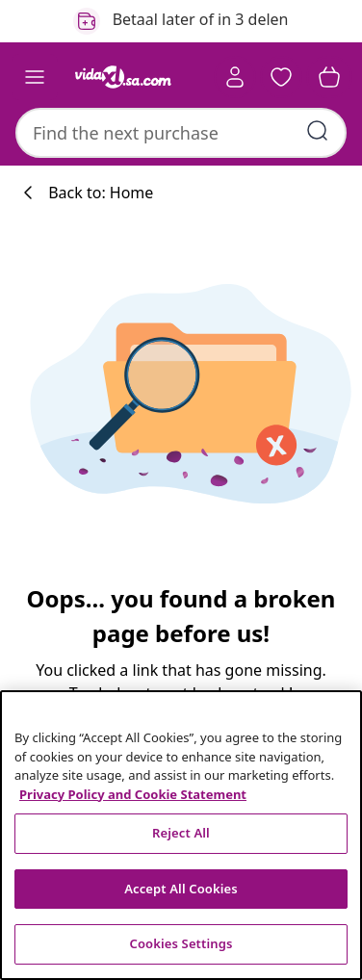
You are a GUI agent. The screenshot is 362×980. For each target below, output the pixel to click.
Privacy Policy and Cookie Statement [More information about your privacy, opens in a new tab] (133, 794)
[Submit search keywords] (318, 131)
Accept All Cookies (181, 889)
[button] (281, 77)
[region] (181, 835)
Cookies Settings (181, 943)
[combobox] (181, 133)
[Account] (235, 77)
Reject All (181, 833)
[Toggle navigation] (35, 77)
